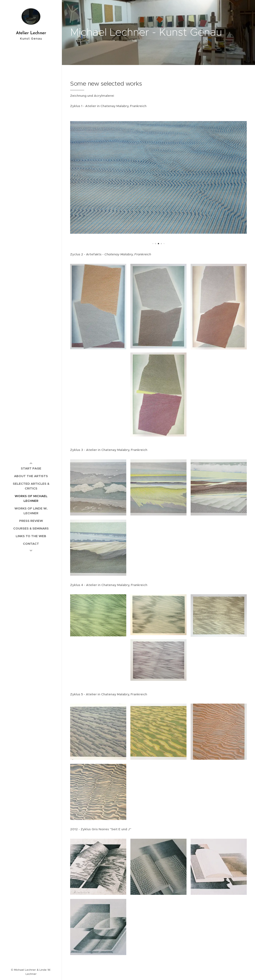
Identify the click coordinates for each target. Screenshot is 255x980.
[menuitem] (31, 468)
